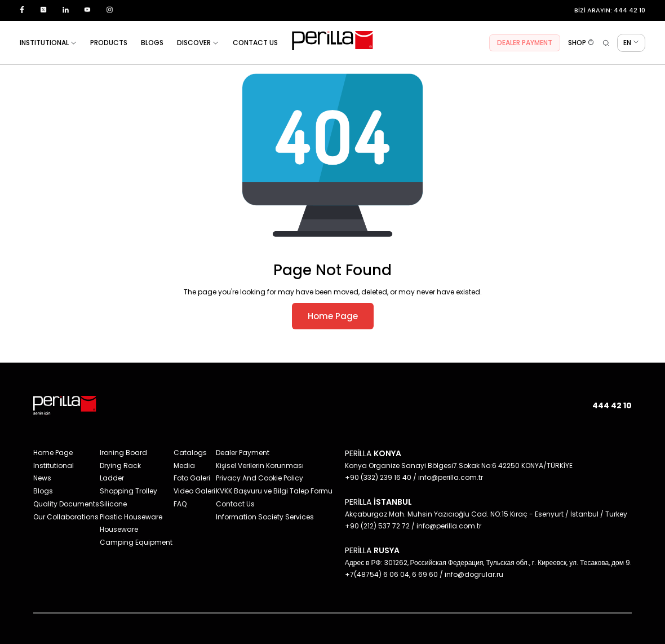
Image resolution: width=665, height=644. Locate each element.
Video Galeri (194, 491)
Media (184, 466)
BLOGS (152, 43)
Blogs (43, 491)
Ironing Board (123, 453)
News (42, 478)
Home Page (333, 316)
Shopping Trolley (128, 491)
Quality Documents (66, 504)
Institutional (54, 466)
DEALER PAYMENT (525, 43)
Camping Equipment (136, 542)
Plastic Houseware (131, 517)
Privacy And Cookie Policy (260, 478)
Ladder (112, 478)
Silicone (113, 504)
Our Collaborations (66, 517)
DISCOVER (198, 43)
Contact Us (235, 504)
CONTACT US (255, 43)
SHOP (581, 43)
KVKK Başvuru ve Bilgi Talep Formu (274, 491)
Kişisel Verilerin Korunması (260, 466)
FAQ (180, 504)
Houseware (119, 529)
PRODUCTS (109, 43)
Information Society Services (265, 517)
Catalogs (190, 453)
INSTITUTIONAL (48, 43)
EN (631, 43)
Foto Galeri (192, 478)
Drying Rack (120, 466)
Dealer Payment (243, 453)
